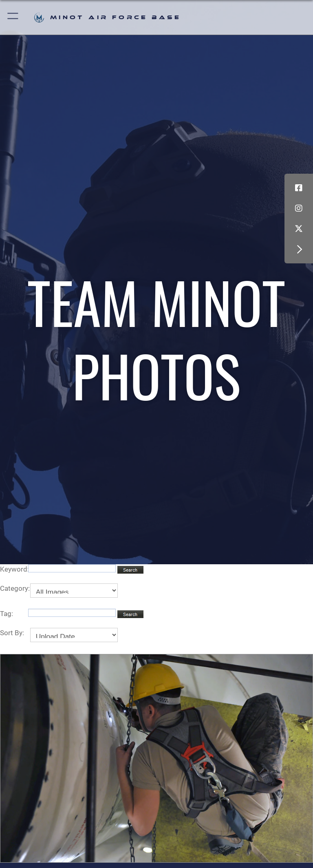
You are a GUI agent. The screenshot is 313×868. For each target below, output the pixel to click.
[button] (13, 17)
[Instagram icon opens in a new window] (299, 208)
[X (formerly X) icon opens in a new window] (299, 229)
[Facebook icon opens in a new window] (299, 188)
